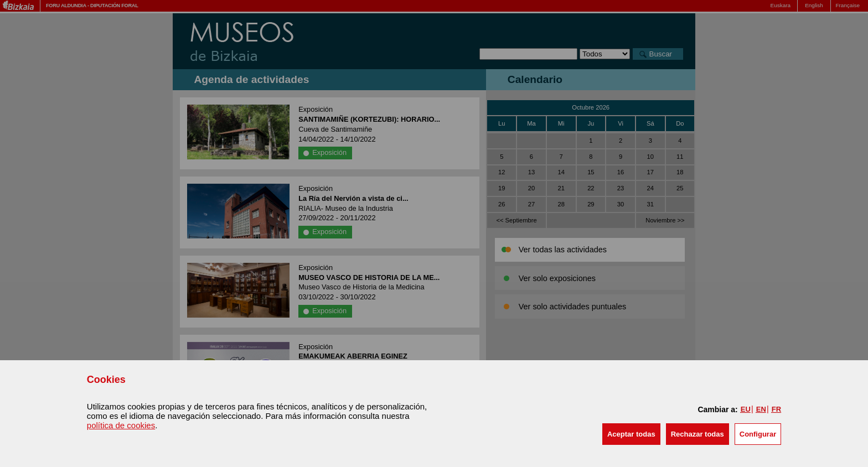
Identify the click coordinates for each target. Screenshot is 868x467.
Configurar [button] (758, 434)
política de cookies (121, 425)
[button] (631, 434)
